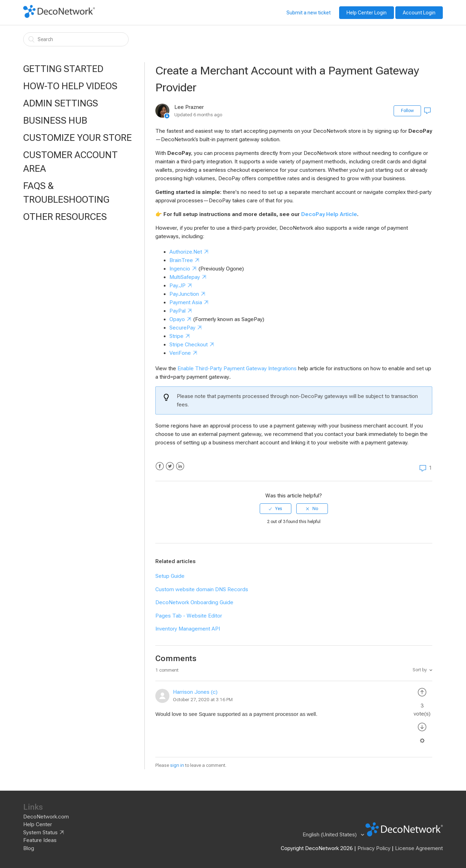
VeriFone (180, 353)
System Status (40, 833)
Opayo (177, 319)
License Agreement (419, 848)
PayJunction (184, 294)
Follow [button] (407, 111)
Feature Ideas (40, 840)
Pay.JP (177, 286)
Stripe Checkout (189, 345)
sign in (177, 765)
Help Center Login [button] (367, 13)
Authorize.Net (186, 252)
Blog (29, 848)
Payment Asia (186, 302)
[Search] (76, 39)
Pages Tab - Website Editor (189, 616)
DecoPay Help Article (329, 214)
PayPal (177, 311)
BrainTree (181, 260)
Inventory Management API (188, 629)
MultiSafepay (185, 277)
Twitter (170, 466)
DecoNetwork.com (46, 817)
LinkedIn (180, 466)
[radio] (276, 509)
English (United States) (330, 835)
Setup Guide (170, 576)
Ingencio (180, 269)
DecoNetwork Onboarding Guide (194, 602)
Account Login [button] (419, 13)
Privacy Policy (374, 848)
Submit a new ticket (309, 13)
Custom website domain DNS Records (202, 589)
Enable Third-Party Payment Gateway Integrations (237, 368)
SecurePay (182, 328)
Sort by (420, 670)
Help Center (38, 824)
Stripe (176, 336)
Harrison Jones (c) (195, 692)
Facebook (160, 466)
